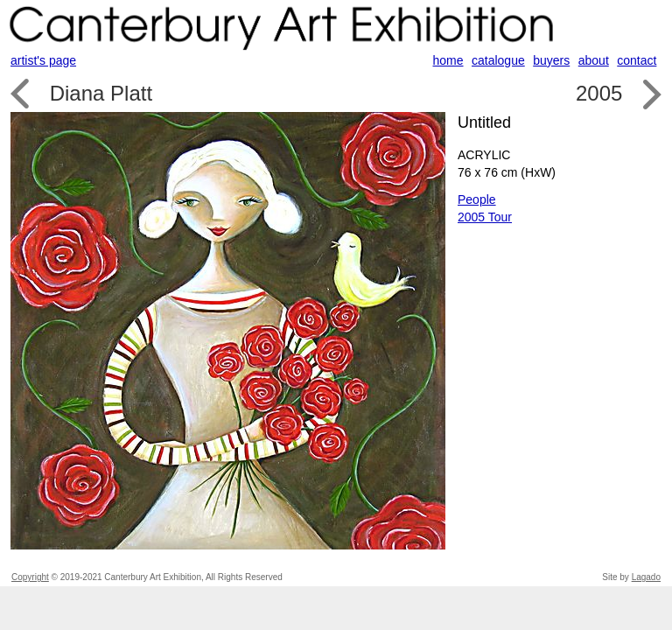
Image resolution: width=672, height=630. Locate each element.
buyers (551, 60)
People (477, 199)
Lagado (646, 577)
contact (637, 60)
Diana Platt (101, 93)
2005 (599, 93)
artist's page (43, 60)
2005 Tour (485, 217)
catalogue (498, 60)
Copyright (30, 577)
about (594, 60)
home (448, 60)
